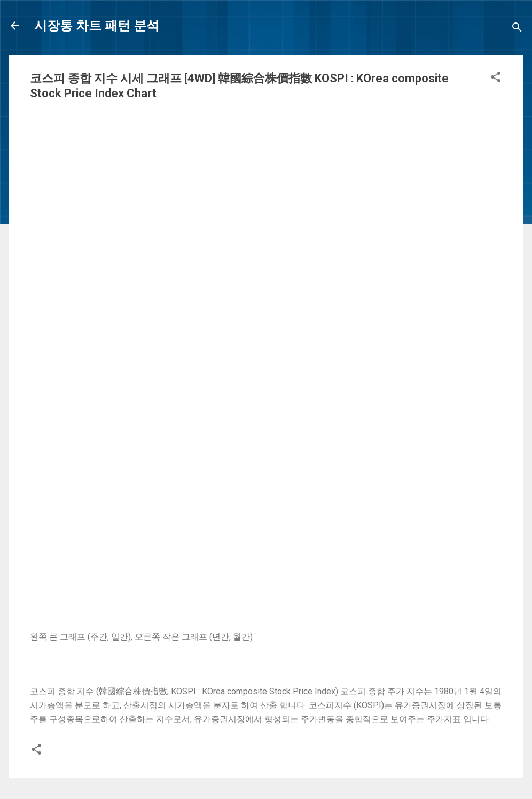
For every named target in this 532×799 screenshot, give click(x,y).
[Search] (517, 29)
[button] (496, 79)
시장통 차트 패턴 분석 (97, 26)
